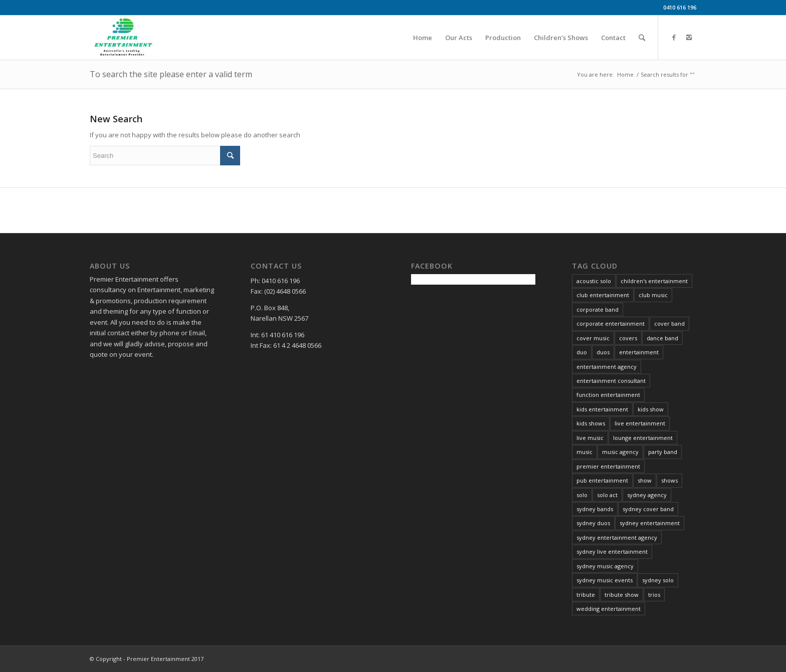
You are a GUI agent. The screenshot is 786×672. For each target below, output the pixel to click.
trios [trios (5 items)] (654, 595)
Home (625, 74)
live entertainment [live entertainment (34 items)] (640, 423)
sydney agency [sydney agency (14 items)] (647, 495)
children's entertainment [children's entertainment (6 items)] (654, 281)
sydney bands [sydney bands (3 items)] (595, 509)
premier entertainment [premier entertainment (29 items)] (608, 466)
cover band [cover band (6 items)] (669, 323)
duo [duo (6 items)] (582, 352)
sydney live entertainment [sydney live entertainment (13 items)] (612, 551)
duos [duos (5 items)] (603, 352)
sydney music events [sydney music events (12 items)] (605, 580)
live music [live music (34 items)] (590, 438)
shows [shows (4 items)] (669, 480)
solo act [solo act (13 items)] (607, 495)
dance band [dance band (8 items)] (662, 338)
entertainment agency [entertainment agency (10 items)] (607, 367)
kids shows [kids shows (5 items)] (591, 423)
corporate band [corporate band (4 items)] (598, 309)
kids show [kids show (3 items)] (651, 409)
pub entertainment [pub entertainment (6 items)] (602, 480)
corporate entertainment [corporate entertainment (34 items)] (611, 323)
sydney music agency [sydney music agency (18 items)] (605, 566)
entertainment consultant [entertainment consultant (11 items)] (611, 381)
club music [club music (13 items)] (653, 295)
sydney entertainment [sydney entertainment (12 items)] (650, 523)
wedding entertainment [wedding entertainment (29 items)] (609, 609)
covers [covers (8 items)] (628, 338)
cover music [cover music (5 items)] (593, 338)
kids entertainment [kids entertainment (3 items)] (602, 409)
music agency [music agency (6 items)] (620, 452)
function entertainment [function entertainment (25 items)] (608, 395)
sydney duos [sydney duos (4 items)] (593, 523)
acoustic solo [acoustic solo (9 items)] (594, 281)
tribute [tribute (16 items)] (586, 595)
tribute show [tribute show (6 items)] (622, 595)
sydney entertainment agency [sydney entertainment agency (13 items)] (617, 537)
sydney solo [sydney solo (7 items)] (658, 580)
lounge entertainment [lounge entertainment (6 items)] (643, 438)
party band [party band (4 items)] (663, 452)
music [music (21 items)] (584, 452)
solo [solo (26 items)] (582, 495)
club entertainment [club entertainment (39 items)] (603, 295)
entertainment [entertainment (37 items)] (639, 352)
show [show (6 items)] (645, 480)
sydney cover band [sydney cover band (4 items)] (648, 509)
